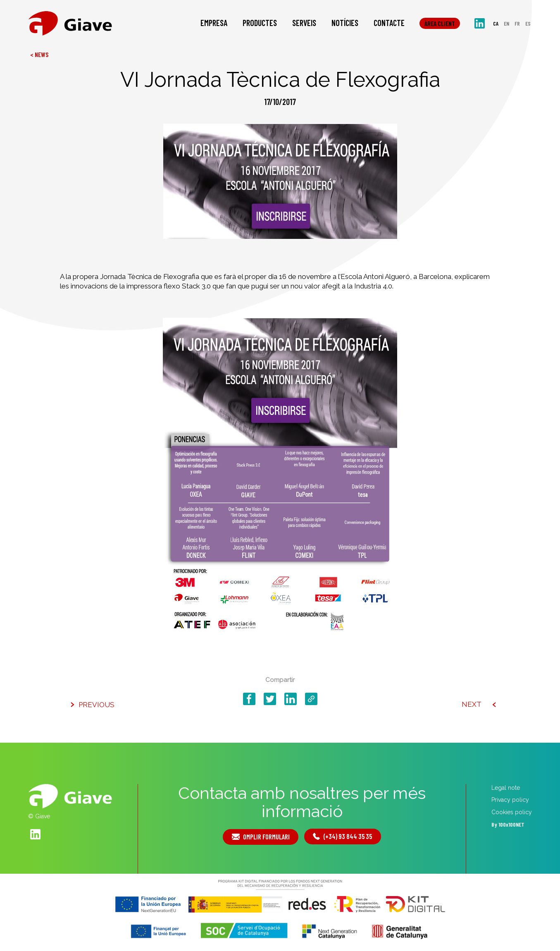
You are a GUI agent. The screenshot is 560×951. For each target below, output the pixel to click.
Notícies (345, 24)
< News (39, 54)
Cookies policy (512, 812)
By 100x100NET (508, 825)
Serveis (304, 24)
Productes (260, 24)
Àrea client (440, 25)
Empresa (214, 24)
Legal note (506, 788)
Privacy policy (510, 800)
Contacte (389, 24)
